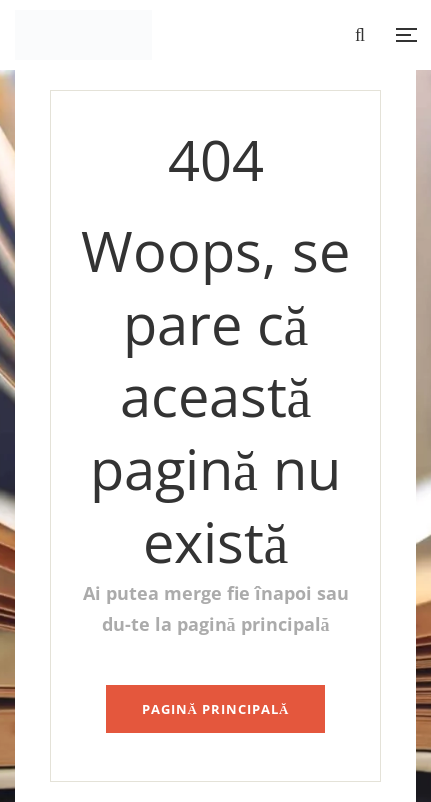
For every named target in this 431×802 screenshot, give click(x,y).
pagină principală (216, 709)
